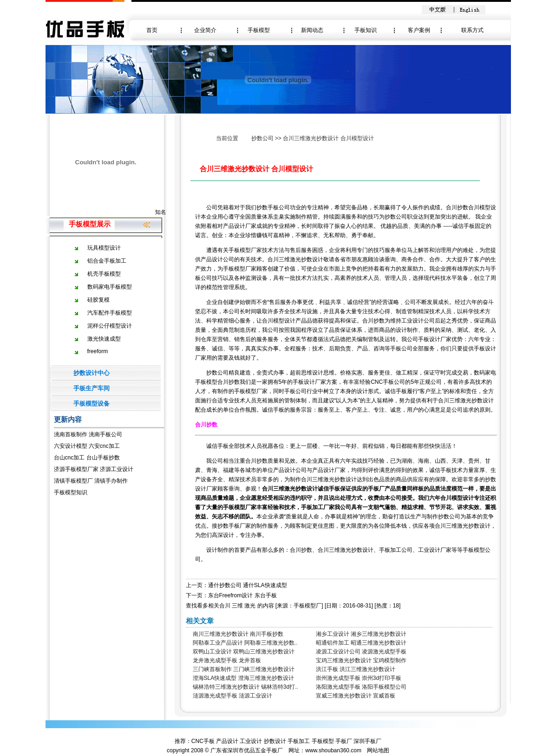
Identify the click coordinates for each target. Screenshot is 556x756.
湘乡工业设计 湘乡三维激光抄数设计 (361, 634)
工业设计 (251, 741)
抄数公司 (262, 138)
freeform (98, 351)
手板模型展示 (90, 224)
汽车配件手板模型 (110, 313)
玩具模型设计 (104, 248)
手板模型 (259, 30)
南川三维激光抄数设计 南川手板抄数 (238, 634)
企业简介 (205, 30)
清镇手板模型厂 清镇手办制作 (91, 481)
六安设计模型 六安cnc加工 (87, 446)
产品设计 (227, 741)
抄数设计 (275, 741)
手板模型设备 (92, 404)
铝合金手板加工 (107, 261)
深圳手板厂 (367, 741)
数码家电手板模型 (110, 287)
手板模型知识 (71, 492)
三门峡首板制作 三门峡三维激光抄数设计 (244, 669)
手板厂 (344, 741)
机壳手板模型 (104, 274)
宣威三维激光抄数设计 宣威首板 (356, 696)
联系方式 (472, 30)
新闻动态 (312, 30)
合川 (225, 606)
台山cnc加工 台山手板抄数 (87, 458)
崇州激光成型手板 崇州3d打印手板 (359, 678)
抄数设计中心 (92, 373)
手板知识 (366, 30)
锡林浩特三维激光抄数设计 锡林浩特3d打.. (245, 687)
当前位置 (227, 138)
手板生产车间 (92, 388)
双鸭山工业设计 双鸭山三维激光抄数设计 (244, 652)
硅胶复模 (98, 300)
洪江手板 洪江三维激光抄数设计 (356, 669)
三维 (237, 606)
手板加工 (299, 741)
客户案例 (419, 30)
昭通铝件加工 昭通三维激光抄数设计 (361, 643)
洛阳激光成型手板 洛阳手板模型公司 (361, 687)
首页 (152, 30)
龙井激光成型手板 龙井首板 (227, 660)
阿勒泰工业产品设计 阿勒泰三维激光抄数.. (245, 643)
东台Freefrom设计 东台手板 (242, 595)
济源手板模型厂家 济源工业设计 (94, 469)
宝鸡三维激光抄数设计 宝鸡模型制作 (361, 660)
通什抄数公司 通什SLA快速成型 (248, 585)
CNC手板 (203, 741)
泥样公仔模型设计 (110, 326)
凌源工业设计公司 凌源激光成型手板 (361, 652)
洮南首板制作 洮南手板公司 (88, 434)
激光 (250, 606)
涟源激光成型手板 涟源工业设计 (232, 696)
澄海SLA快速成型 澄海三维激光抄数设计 (243, 678)
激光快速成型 (104, 339)
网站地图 (378, 750)
